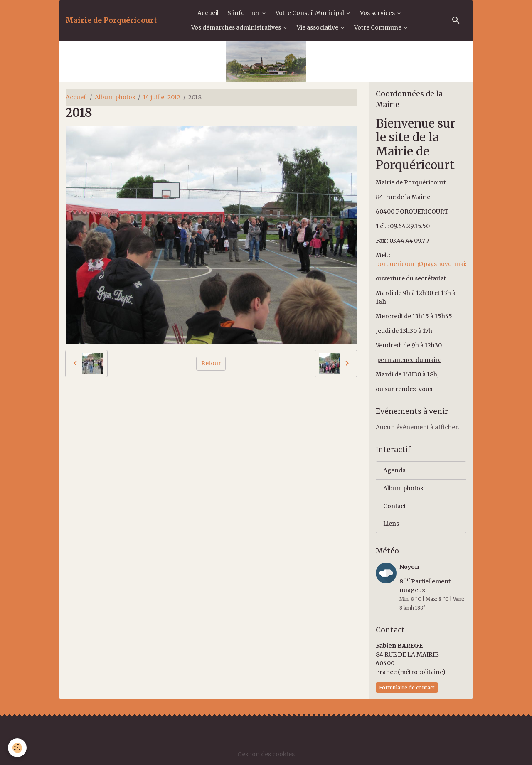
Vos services (378, 13)
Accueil (208, 13)
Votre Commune (378, 27)
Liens (391, 524)
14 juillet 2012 (162, 97)
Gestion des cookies (266, 754)
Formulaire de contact (407, 688)
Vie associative (318, 27)
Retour (211, 363)
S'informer (244, 13)
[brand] (111, 20)
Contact (395, 506)
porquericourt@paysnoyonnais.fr (425, 264)
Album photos (115, 97)
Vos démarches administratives (237, 27)
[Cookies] (18, 748)
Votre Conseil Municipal (310, 13)
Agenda (395, 470)
